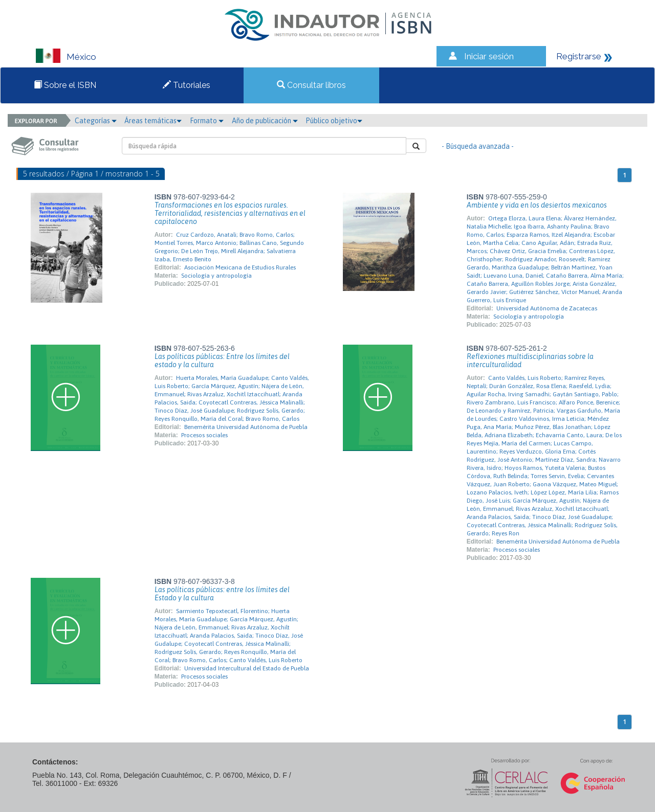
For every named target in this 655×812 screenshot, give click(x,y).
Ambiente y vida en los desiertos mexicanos (537, 205)
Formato (207, 121)
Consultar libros (311, 85)
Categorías (96, 121)
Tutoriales (187, 85)
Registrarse (579, 56)
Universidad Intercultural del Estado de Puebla (247, 668)
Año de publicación (265, 121)
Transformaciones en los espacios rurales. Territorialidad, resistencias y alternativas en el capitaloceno (230, 213)
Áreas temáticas (153, 121)
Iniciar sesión (489, 56)
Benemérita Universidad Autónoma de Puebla (246, 427)
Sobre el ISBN (65, 85)
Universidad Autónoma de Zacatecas (547, 308)
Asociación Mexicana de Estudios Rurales (240, 267)
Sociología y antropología (216, 276)
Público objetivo (334, 121)
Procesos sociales (204, 435)
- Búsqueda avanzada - (478, 146)
